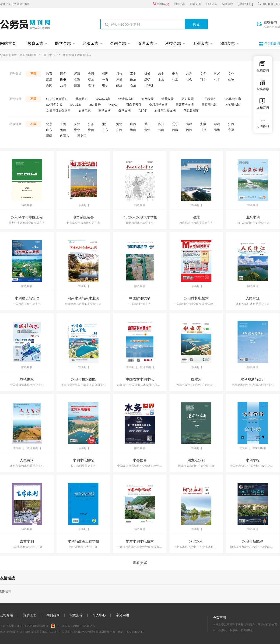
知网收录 (147, 99)
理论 (91, 85)
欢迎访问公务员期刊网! (14, 4)
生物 (231, 79)
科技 (119, 74)
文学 (203, 74)
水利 (189, 74)
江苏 (91, 124)
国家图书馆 (209, 105)
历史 (63, 85)
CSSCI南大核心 (57, 99)
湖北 (77, 130)
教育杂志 (35, 44)
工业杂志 (201, 44)
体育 (105, 79)
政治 (119, 85)
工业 (133, 74)
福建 (217, 124)
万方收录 (188, 99)
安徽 (203, 124)
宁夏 (231, 130)
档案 (77, 79)
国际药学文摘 (185, 105)
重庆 (147, 124)
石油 (133, 85)
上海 (63, 124)
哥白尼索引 (134, 105)
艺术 (217, 74)
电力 (175, 74)
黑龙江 (82, 136)
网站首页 (8, 44)
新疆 (49, 136)
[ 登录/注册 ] (245, 4)
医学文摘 (105, 111)
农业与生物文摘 (165, 111)
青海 (217, 130)
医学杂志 (63, 44)
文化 (231, 74)
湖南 (91, 130)
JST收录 (95, 105)
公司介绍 (7, 615)
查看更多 (140, 563)
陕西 (189, 130)
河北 (119, 124)
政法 (133, 79)
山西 (133, 124)
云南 (161, 130)
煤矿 (147, 79)
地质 (161, 79)
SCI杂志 (212, 4)
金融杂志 (118, 44)
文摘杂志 (84, 111)
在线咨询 (272, 25)
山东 (49, 130)
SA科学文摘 (54, 105)
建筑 (49, 79)
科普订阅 (196, 4)
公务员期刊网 (28, 55)
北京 (49, 124)
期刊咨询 (6, 591)
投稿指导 (227, 4)
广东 (105, 130)
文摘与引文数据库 (58, 111)
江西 (231, 124)
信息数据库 (191, 111)
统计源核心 (126, 99)
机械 (147, 74)
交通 (91, 79)
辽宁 (175, 124)
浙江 (105, 124)
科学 (203, 79)
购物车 (163, 4)
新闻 (49, 85)
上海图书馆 (232, 105)
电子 (105, 85)
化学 (217, 79)
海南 (133, 130)
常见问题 (122, 615)
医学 (63, 74)
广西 (119, 130)
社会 (189, 79)
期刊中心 (180, 4)
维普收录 (168, 99)
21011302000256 (84, 626)
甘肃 (203, 130)
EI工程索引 (209, 99)
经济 (77, 74)
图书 (63, 79)
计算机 (149, 85)
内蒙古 (65, 136)
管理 (105, 74)
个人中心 (99, 615)
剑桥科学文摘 (158, 105)
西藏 (175, 130)
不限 (33, 74)
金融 (91, 74)
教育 (49, 74)
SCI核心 (76, 105)
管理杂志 (146, 44)
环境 (119, 79)
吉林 (189, 124)
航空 (77, 85)
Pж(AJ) (114, 105)
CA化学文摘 (233, 99)
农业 (161, 74)
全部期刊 (272, 44)
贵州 (147, 130)
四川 (161, 124)
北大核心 (82, 99)
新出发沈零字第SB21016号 (42, 632)
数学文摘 (125, 111)
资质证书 (30, 615)
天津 (77, 124)
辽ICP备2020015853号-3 (32, 626)
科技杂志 (173, 44)
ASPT (143, 111)
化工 (175, 79)
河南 (63, 130)
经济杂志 (91, 44)
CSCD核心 (103, 99)
